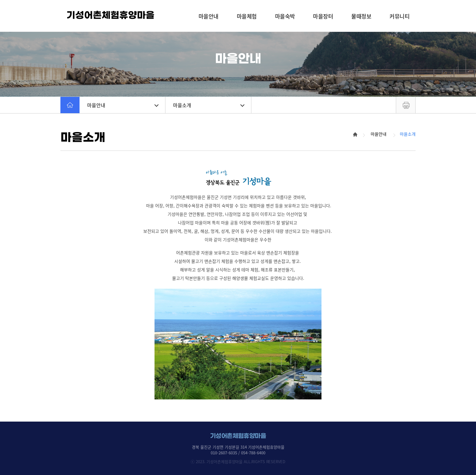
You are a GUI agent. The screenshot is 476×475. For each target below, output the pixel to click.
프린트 (406, 105)
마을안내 (123, 105)
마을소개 (209, 105)
